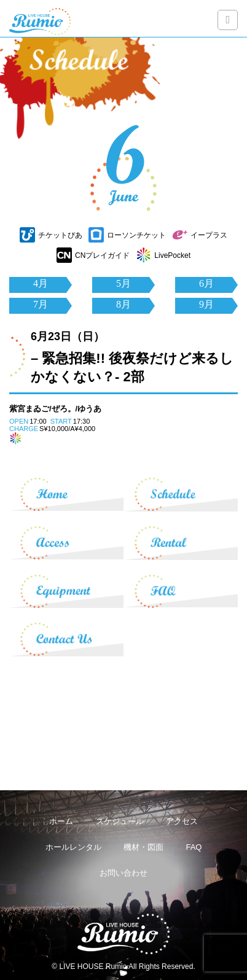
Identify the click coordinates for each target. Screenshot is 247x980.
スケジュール (120, 821)
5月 (123, 283)
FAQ (194, 847)
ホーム (61, 821)
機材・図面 (143, 847)
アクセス (182, 821)
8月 (123, 304)
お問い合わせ (123, 873)
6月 (206, 283)
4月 (41, 283)
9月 (206, 304)
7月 (41, 304)
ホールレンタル (73, 847)
